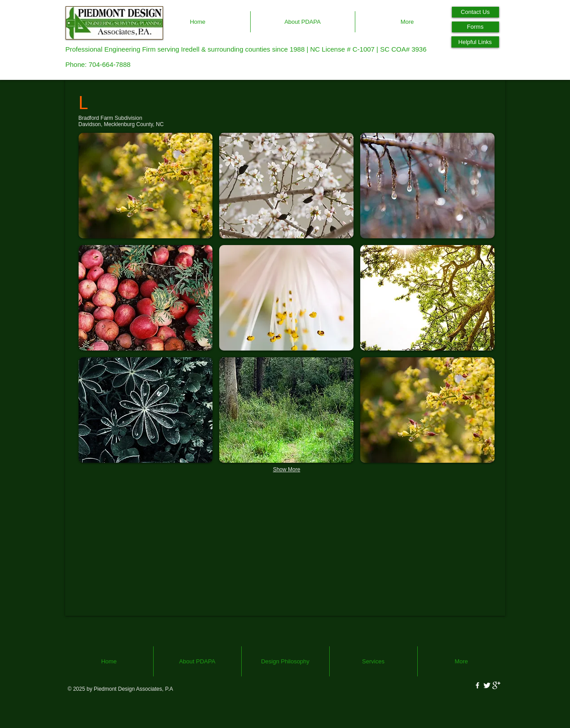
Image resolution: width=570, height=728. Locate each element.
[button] (146, 186)
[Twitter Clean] (487, 685)
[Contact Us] (475, 12)
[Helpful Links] (475, 42)
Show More (287, 469)
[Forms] (475, 27)
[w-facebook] (477, 685)
